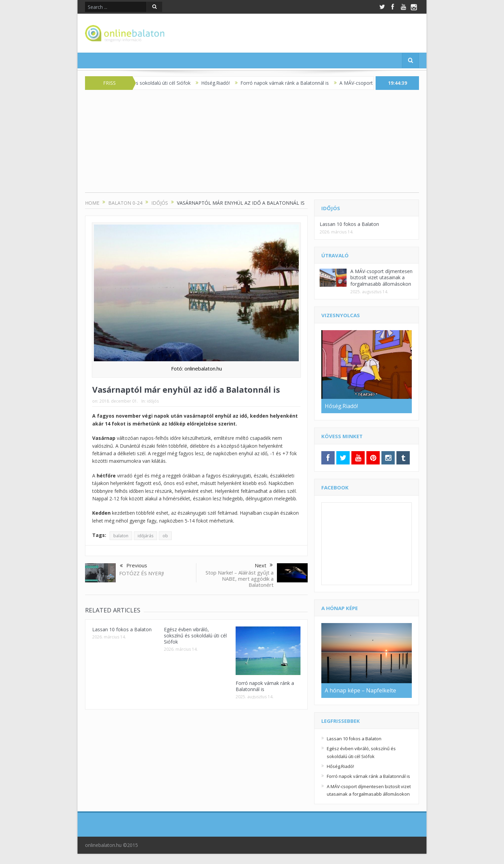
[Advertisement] (252, 145)
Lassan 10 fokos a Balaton (122, 629)
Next (264, 565)
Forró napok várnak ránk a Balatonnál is (290, 83)
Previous (134, 566)
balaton (121, 536)
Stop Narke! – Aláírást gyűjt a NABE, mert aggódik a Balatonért (240, 579)
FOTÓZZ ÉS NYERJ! (142, 573)
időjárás (145, 536)
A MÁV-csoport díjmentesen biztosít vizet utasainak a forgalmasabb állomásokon (381, 277)
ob (165, 536)
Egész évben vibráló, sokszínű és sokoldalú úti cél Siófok (195, 636)
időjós (153, 401)
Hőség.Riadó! (221, 83)
